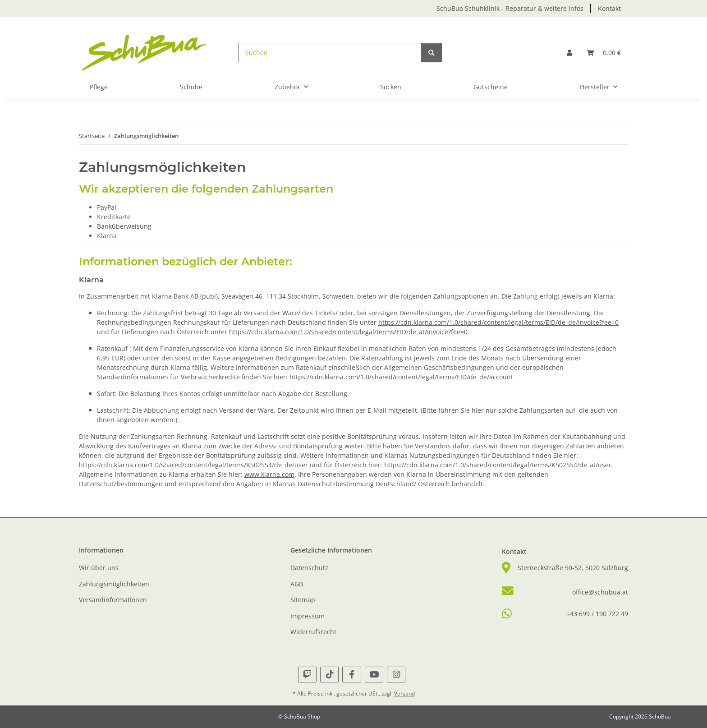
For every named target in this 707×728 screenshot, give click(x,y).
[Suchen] (330, 53)
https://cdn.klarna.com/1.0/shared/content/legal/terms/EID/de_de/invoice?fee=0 (498, 322)
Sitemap (303, 600)
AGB (297, 584)
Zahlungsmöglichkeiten (114, 584)
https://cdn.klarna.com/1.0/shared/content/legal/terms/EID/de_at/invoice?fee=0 (348, 332)
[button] (569, 53)
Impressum (308, 616)
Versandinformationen (113, 600)
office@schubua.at (600, 592)
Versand (404, 693)
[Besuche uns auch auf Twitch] (307, 675)
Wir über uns (99, 568)
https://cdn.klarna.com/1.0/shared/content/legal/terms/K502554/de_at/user (498, 465)
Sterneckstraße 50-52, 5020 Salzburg (573, 568)
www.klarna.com (269, 474)
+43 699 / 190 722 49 (597, 614)
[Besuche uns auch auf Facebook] (351, 675)
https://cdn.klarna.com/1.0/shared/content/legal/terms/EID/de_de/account (401, 377)
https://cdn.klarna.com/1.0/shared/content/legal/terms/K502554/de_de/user (193, 465)
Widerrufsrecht (313, 632)
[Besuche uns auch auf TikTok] (329, 675)
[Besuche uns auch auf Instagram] (396, 675)
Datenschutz (309, 568)
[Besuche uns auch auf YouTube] (374, 675)
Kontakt (609, 8)
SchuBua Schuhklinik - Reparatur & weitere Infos (510, 8)
